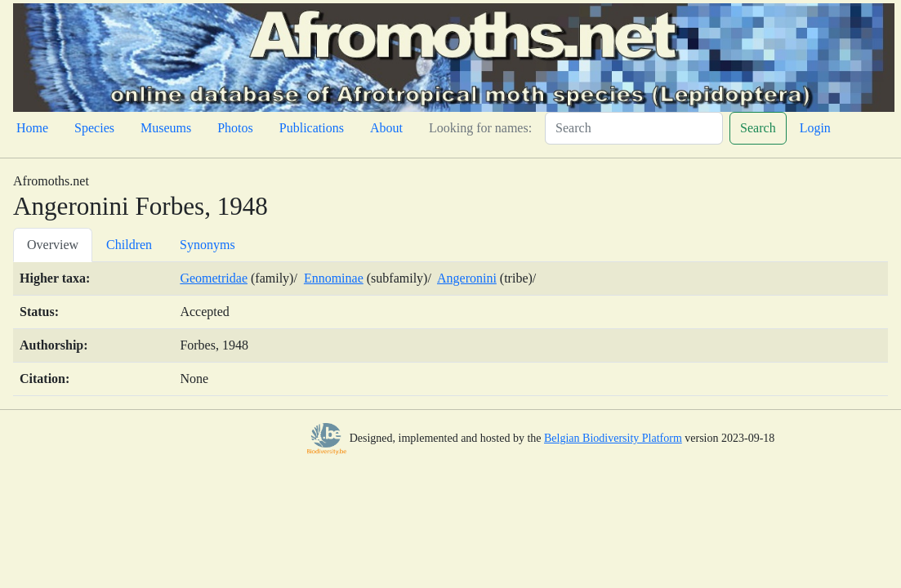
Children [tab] (129, 245)
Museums (166, 128)
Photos (235, 128)
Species (94, 128)
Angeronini (467, 278)
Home (32, 128)
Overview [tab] (53, 245)
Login (815, 128)
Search (758, 128)
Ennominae (334, 278)
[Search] (634, 128)
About (386, 128)
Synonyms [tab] (207, 245)
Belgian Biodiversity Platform (613, 438)
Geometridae (214, 278)
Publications (312, 128)
